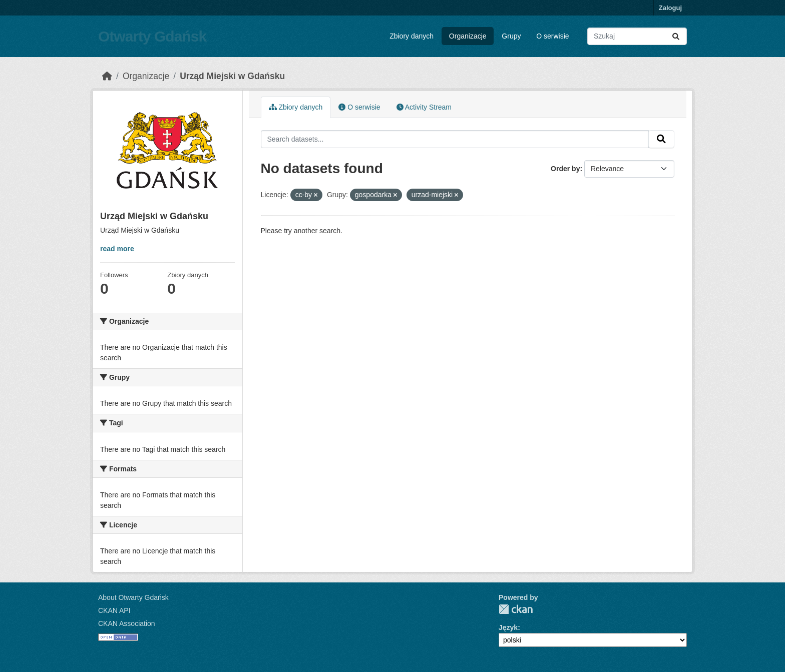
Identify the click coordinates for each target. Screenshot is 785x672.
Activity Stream (424, 107)
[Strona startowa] (107, 76)
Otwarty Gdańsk (152, 36)
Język (508, 627)
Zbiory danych (412, 36)
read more (117, 249)
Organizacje (468, 36)
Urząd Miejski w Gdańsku (232, 76)
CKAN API (114, 610)
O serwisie (552, 36)
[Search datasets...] (637, 36)
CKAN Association (127, 623)
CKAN (516, 609)
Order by (565, 169)
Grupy (511, 36)
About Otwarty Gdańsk (133, 597)
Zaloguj (670, 8)
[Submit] (676, 36)
